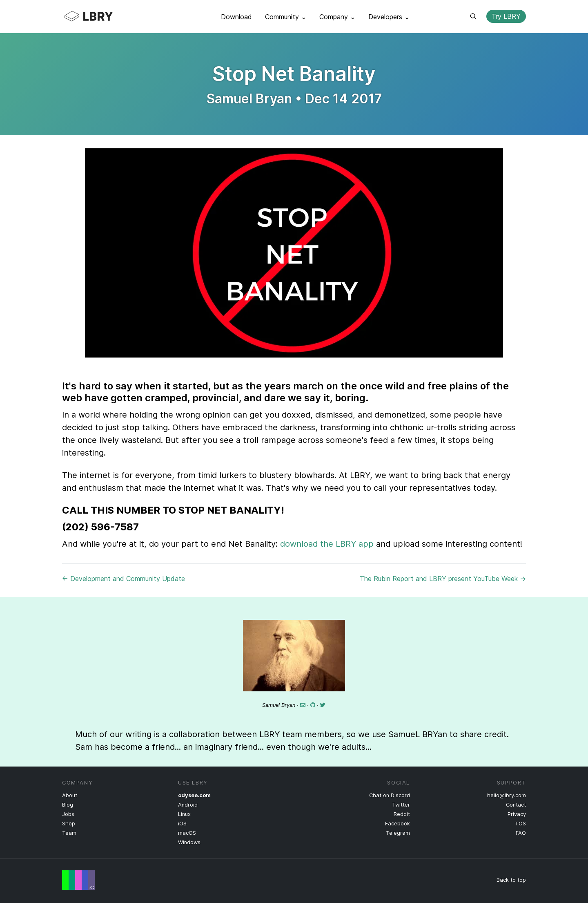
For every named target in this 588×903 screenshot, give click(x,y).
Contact (516, 805)
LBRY (105, 16)
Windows (189, 842)
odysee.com (194, 795)
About (70, 795)
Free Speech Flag (78, 880)
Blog (68, 805)
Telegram (398, 833)
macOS (187, 833)
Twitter (401, 805)
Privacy (517, 814)
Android (188, 805)
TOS (520, 824)
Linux (184, 814)
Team (69, 833)
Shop (69, 824)
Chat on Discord (390, 795)
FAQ (521, 833)
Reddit (402, 814)
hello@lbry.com (507, 795)
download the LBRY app (327, 544)
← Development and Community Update (124, 579)
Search (473, 16)
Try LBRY (506, 16)
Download (236, 17)
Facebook (398, 824)
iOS (182, 824)
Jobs (68, 814)
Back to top (511, 880)
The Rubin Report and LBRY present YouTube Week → (443, 579)
